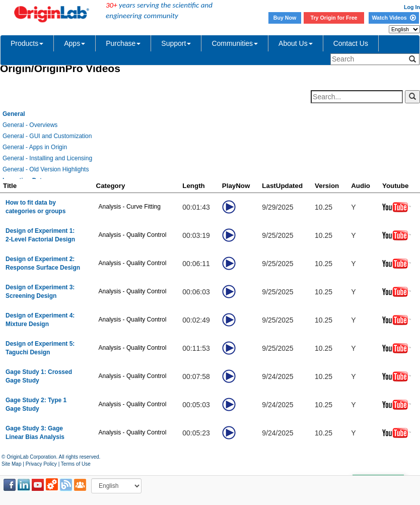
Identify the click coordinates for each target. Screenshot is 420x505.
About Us (296, 43)
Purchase (123, 43)
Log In (412, 7)
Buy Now (285, 18)
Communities (235, 43)
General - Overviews (30, 125)
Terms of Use (76, 464)
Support (176, 43)
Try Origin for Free (334, 18)
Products (27, 43)
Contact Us (351, 43)
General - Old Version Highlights (46, 169)
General (14, 114)
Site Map (11, 464)
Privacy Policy (41, 464)
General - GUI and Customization (47, 136)
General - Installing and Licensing (47, 158)
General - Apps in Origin (35, 147)
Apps (75, 43)
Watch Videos (394, 18)
